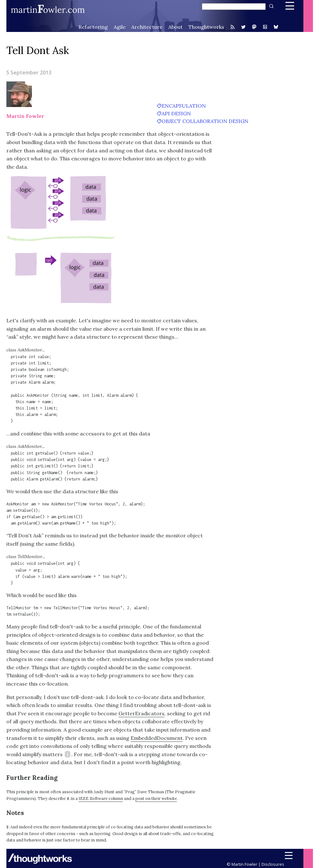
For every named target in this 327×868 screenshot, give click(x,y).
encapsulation (184, 106)
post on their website (156, 799)
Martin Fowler (25, 116)
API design (176, 113)
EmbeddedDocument (157, 738)
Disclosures (273, 864)
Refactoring (93, 27)
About (175, 27)
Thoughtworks (206, 27)
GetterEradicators (141, 713)
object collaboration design (205, 121)
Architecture (147, 27)
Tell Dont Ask (38, 50)
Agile (120, 27)
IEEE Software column (101, 799)
